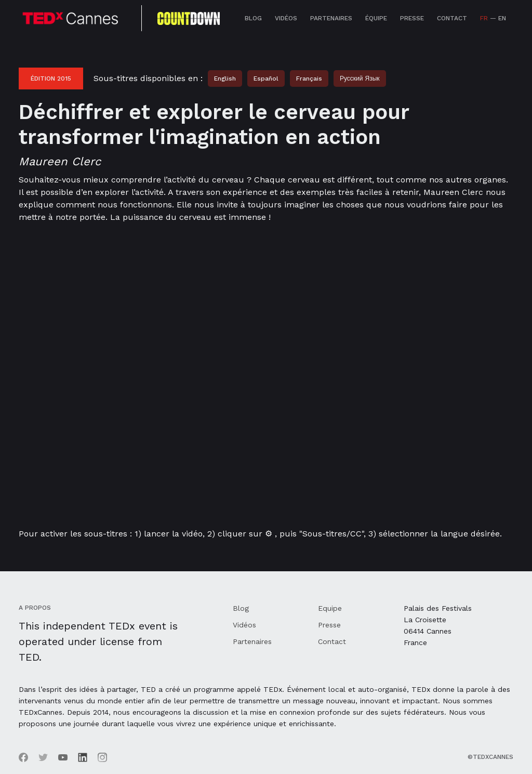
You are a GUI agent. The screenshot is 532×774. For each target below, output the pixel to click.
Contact (452, 18)
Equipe (330, 608)
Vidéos (286, 18)
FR (484, 18)
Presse (412, 18)
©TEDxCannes (490, 757)
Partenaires (331, 18)
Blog (253, 18)
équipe (376, 18)
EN (502, 18)
